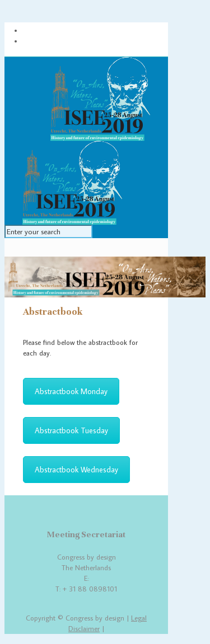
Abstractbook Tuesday (71, 430)
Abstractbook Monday (71, 391)
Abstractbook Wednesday (76, 470)
